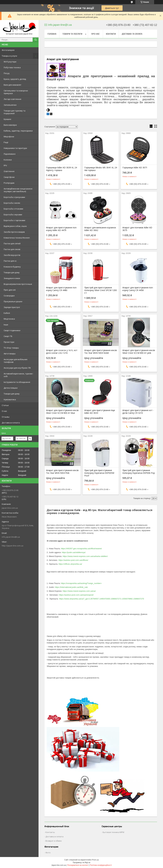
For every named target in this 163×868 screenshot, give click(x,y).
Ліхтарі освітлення (12, 99)
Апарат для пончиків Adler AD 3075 (137, 229)
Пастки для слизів (12, 249)
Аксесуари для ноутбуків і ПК (17, 368)
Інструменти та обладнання (17, 382)
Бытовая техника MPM (113, 832)
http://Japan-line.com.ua (13, 546)
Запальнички (10, 105)
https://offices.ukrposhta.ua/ (70, 564)
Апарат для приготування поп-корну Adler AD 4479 (62, 229)
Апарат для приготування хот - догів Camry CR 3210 (138, 412)
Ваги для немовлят (13, 85)
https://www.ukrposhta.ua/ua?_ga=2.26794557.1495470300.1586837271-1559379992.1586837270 (102, 599)
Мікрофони (9, 137)
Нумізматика (10, 399)
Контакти (111, 34)
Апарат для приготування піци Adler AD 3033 (100, 412)
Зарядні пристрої (12, 307)
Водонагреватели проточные (18, 284)
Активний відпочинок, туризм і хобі (18, 375)
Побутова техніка (12, 67)
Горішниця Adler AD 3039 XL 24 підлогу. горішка (61, 169)
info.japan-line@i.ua (11, 537)
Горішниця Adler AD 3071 (135, 168)
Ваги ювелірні (10, 125)
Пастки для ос (10, 261)
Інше (6, 325)
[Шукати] (36, 40)
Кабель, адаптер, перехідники (18, 131)
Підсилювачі (10, 154)
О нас (4, 411)
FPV (5, 165)
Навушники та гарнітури (15, 148)
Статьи (5, 405)
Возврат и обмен (54, 841)
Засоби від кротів (12, 255)
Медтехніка (9, 319)
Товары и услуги (9, 56)
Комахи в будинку (12, 267)
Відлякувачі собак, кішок (15, 226)
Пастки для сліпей (12, 243)
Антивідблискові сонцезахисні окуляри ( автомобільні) (18, 190)
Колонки (8, 160)
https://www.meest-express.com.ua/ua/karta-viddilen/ (85, 556)
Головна (52, 34)
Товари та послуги (72, 34)
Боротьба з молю (12, 203)
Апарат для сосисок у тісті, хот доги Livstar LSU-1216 (62, 352)
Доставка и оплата (11, 423)
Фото (48, 853)
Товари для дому (12, 272)
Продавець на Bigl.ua (81, 863)
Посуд (7, 73)
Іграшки (7, 119)
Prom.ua (95, 860)
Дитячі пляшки (11, 388)
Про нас (95, 34)
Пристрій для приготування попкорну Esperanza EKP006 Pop (139, 472)
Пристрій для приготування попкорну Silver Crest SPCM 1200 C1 (101, 290)
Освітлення (9, 171)
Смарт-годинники (12, 330)
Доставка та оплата (132, 34)
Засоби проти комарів (14, 232)
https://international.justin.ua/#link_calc (71, 587)
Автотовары (10, 354)
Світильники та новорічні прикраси (16, 92)
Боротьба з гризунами (14, 197)
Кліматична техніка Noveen (17, 238)
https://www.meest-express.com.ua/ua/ (79, 591)
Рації (6, 142)
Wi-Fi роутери (10, 62)
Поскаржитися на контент (78, 865)
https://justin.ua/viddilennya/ (74, 552)
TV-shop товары (11, 348)
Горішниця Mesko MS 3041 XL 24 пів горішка (101, 169)
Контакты (50, 832)
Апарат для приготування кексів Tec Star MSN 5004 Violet (101, 352)
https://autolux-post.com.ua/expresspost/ (76, 595)
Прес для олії (10, 290)
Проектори (9, 342)
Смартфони (9, 177)
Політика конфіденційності (101, 865)
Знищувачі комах (12, 278)
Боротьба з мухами (13, 215)
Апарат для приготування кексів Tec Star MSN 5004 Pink (62, 472)
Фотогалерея (8, 50)
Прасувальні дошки (13, 301)
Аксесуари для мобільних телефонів (16, 361)
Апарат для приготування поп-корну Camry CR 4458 (138, 289)
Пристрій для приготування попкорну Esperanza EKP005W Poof (99, 473)
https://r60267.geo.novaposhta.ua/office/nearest (81, 549)
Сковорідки (9, 296)
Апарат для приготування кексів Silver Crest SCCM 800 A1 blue (62, 412)
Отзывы (6, 417)
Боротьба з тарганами (14, 220)
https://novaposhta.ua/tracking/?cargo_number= (81, 583)
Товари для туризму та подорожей (15, 112)
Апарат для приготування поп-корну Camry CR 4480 (62, 289)
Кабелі (7, 313)
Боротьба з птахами (13, 209)
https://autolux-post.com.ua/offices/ (73, 560)
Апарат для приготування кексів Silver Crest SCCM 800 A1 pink (139, 352)
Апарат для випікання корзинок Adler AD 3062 (100, 229)
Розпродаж (9, 183)
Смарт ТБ (8, 336)
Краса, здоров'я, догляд (15, 79)
